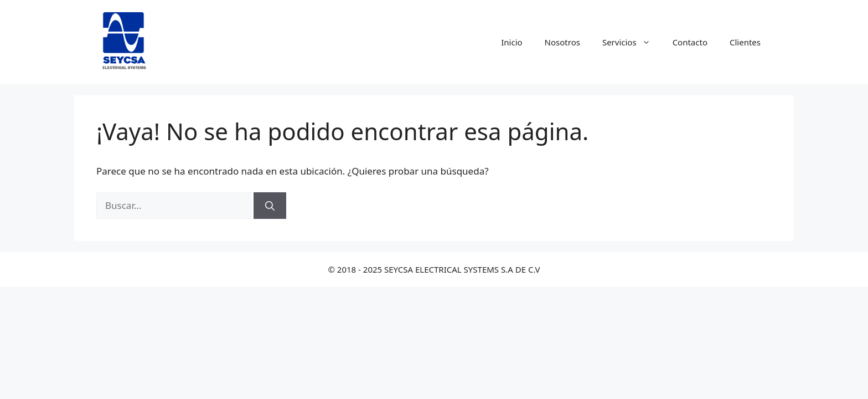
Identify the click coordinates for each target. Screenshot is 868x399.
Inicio (512, 42)
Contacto (690, 42)
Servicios (632, 42)
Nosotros (562, 42)
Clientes (745, 42)
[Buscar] (270, 206)
